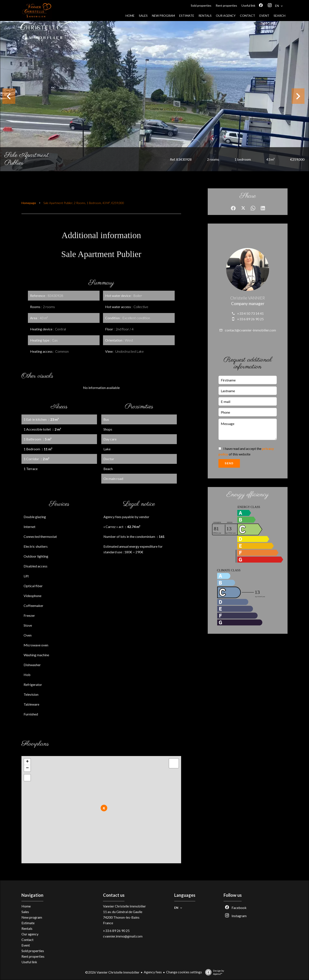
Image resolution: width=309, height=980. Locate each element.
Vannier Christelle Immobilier (124, 906)
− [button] (27, 768)
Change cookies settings (184, 972)
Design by (214, 972)
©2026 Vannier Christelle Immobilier (112, 972)
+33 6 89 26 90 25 (250, 319)
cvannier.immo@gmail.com (123, 936)
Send (229, 463)
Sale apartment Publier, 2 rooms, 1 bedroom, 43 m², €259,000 (84, 203)
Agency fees (153, 972)
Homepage (29, 203)
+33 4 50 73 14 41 (250, 313)
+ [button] (27, 762)
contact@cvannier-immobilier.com (250, 330)
